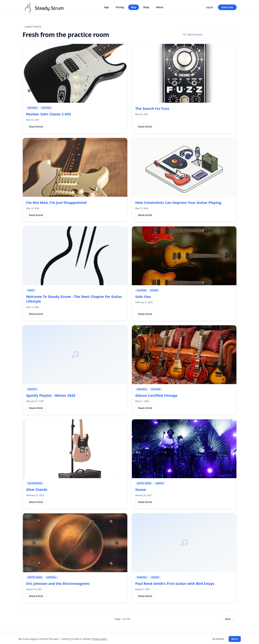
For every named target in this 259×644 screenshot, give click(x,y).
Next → (229, 619)
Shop (146, 7)
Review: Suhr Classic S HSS (49, 114)
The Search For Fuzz (152, 109)
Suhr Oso (143, 297)
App (107, 7)
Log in (210, 7)
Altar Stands (37, 490)
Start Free (227, 7)
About (160, 7)
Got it (235, 639)
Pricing (120, 7)
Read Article (36, 127)
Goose (141, 490)
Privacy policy (99, 639)
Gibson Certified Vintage (156, 395)
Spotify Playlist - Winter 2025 (51, 395)
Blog (134, 7)
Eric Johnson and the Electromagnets (58, 584)
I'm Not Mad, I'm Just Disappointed (56, 203)
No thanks (218, 639)
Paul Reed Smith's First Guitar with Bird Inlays (175, 584)
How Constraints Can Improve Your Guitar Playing (178, 203)
